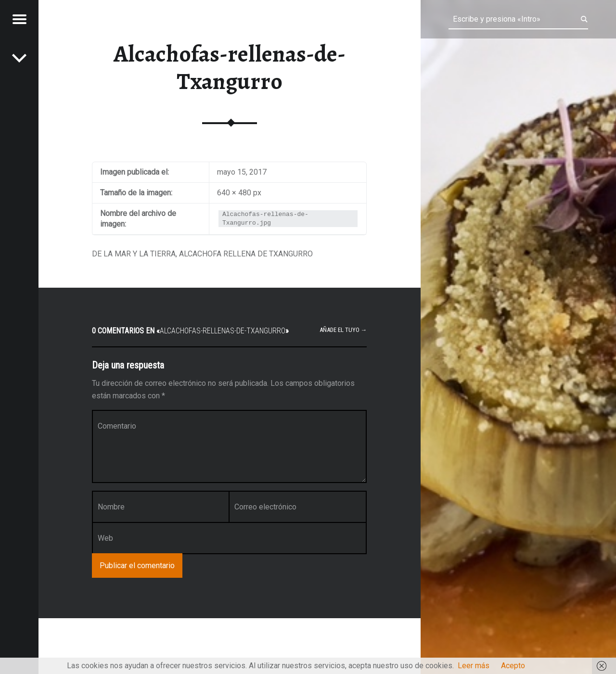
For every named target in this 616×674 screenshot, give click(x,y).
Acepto (513, 666)
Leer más (474, 666)
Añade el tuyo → (343, 330)
